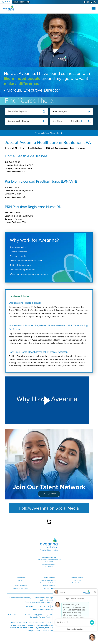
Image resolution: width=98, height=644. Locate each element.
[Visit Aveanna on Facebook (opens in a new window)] (85, 2)
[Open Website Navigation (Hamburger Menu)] (92, 9)
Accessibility (57, 607)
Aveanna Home (21, 578)
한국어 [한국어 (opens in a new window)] (66, 615)
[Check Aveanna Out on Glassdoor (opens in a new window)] (95, 2)
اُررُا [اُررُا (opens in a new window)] (67, 617)
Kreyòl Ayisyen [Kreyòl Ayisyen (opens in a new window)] (57, 615)
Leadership (21, 583)
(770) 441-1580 (49, 567)
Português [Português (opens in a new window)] (34, 617)
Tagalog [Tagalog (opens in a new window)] (49, 617)
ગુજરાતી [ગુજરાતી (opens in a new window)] (62, 617)
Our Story (21, 581)
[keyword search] (26, 111)
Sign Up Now (49, 494)
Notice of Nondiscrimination (18, 615)
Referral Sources (49, 578)
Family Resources (21, 586)
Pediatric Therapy (77, 578)
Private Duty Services (49, 581)
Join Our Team (77, 583)
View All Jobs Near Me (47, 133)
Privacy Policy (31, 607)
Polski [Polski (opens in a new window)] (79, 615)
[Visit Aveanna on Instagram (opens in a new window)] (88, 2)
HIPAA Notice (44, 607)
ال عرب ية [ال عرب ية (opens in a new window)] (86, 615)
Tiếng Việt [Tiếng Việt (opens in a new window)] (47, 615)
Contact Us (69, 607)
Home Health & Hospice (49, 583)
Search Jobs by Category (19, 121)
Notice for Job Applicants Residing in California (49, 610)
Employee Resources (21, 588)
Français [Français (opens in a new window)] (42, 617)
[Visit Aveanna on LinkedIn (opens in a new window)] (91, 2)
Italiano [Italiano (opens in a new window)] (55, 617)
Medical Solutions (49, 586)
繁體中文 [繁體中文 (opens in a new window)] (39, 615)
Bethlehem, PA (60, 112)
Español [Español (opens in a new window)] (32, 615)
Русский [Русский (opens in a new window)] (73, 615)
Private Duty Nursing (49, 588)
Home (8, 2)
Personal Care (77, 581)
